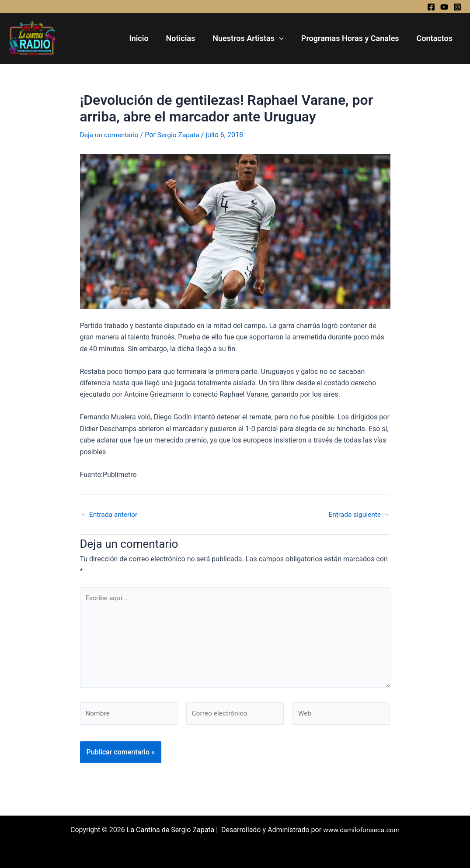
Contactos (435, 38)
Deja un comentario (110, 135)
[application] (284, 38)
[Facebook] (431, 7)
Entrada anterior (110, 515)
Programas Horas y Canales (353, 38)
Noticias (187, 38)
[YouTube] (444, 7)
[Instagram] (457, 7)
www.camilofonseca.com (361, 830)
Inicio (146, 38)
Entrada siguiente (358, 515)
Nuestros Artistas (252, 38)
